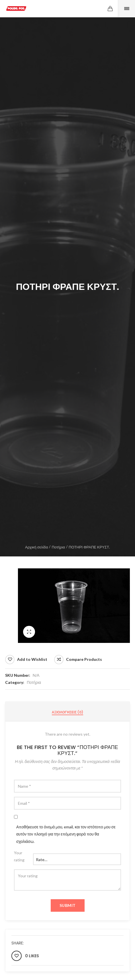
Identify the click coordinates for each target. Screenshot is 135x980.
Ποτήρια (58, 547)
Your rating (19, 856)
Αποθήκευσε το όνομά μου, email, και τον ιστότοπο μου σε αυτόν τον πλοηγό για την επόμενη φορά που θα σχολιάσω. (66, 834)
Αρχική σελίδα (36, 547)
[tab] (67, 712)
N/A (36, 675)
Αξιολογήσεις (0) (67, 712)
